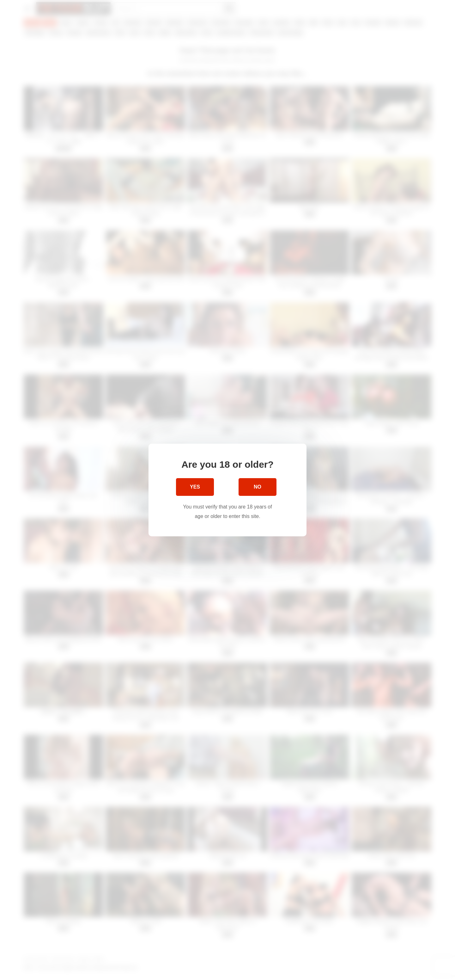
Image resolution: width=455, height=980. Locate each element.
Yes (195, 487)
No (258, 487)
